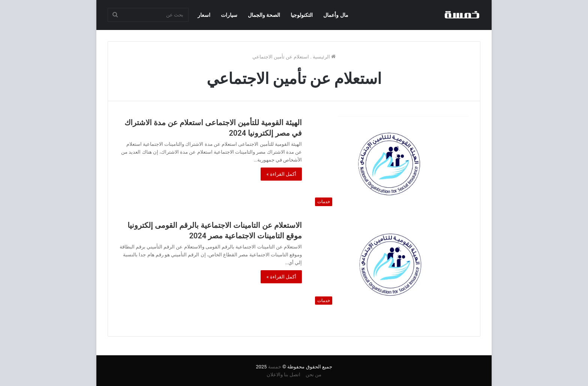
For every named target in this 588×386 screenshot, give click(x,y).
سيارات (229, 15)
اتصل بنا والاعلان (283, 375)
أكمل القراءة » (281, 174)
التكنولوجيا (302, 15)
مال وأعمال (336, 15)
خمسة (275, 367)
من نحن (313, 375)
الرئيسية (324, 57)
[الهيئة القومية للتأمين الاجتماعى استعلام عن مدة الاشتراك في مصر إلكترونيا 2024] (390, 163)
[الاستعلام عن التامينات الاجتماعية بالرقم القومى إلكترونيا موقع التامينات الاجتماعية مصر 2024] (390, 264)
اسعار (204, 15)
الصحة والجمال (264, 15)
